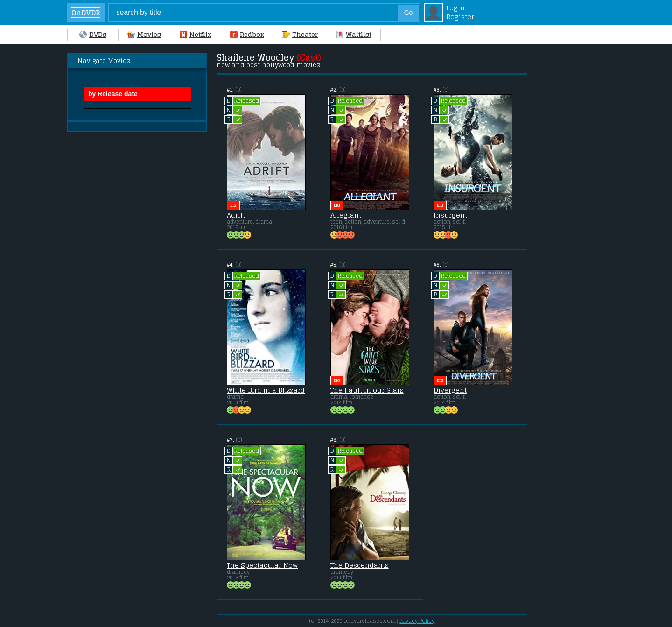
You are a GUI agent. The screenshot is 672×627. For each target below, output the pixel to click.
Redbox (247, 34)
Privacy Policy (417, 621)
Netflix (196, 34)
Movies (144, 34)
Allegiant (346, 215)
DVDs (93, 34)
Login (455, 8)
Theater (300, 34)
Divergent (450, 390)
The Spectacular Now (262, 565)
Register (460, 17)
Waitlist (354, 34)
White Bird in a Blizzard (266, 390)
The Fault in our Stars (367, 390)
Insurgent (450, 215)
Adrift (236, 215)
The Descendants (360, 565)
